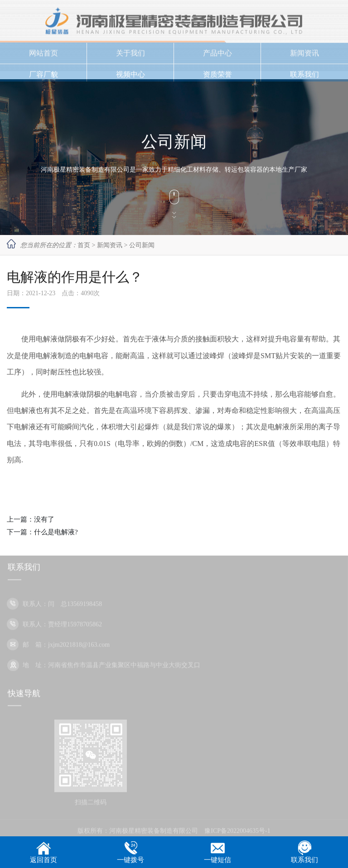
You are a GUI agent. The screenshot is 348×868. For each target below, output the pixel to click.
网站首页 (43, 55)
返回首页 (43, 860)
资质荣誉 (217, 77)
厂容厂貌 (43, 77)
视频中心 (130, 77)
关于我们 (130, 55)
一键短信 (217, 860)
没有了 (44, 519)
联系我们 (304, 77)
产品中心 (217, 55)
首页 (84, 245)
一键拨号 (130, 860)
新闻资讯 (304, 55)
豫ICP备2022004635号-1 (237, 833)
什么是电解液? (56, 532)
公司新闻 (142, 245)
